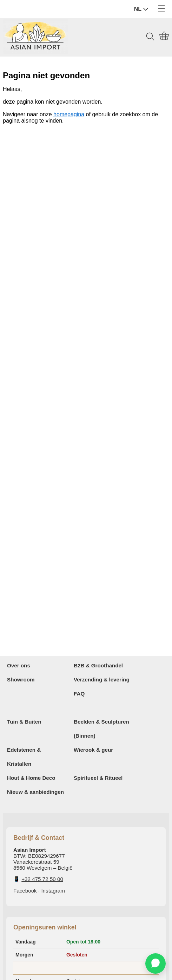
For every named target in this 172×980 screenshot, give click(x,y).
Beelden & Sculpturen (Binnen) (101, 729)
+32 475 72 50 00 (42, 879)
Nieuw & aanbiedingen (35, 792)
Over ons (19, 665)
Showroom (21, 680)
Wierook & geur (93, 750)
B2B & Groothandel (98, 665)
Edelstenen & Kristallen (24, 757)
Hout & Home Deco (31, 778)
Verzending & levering (102, 680)
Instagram (53, 891)
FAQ (79, 694)
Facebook (25, 891)
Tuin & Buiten (24, 722)
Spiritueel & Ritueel (98, 778)
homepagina (69, 114)
